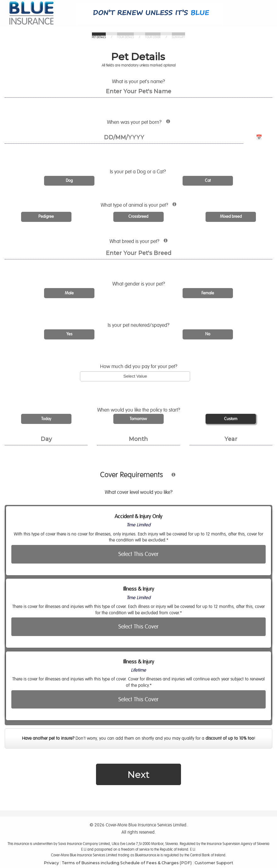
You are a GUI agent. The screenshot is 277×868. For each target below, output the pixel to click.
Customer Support (214, 862)
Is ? (138, 325)
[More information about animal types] (173, 207)
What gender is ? (139, 284)
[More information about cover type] (170, 477)
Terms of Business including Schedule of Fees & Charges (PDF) (127, 862)
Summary (178, 37)
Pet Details (99, 37)
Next (138, 774)
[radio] (69, 181)
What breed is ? (156, 243)
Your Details (125, 37)
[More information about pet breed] (164, 243)
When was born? (157, 124)
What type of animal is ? (158, 206)
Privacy (51, 862)
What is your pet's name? (138, 82)
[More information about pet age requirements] (166, 124)
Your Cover (153, 37)
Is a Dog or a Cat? (138, 172)
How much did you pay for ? (139, 367)
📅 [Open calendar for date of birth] (259, 137)
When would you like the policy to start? (139, 410)
